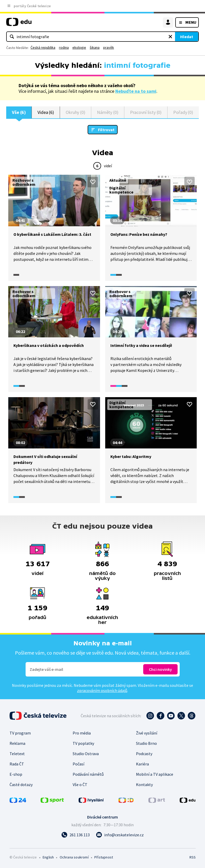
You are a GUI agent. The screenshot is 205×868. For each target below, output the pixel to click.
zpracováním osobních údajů (102, 690)
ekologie (79, 47)
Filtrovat (106, 130)
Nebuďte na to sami (136, 91)
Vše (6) (19, 112)
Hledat (187, 37)
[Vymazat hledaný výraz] (170, 37)
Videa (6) (46, 112)
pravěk (109, 47)
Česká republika (43, 47)
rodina (64, 47)
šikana (95, 47)
